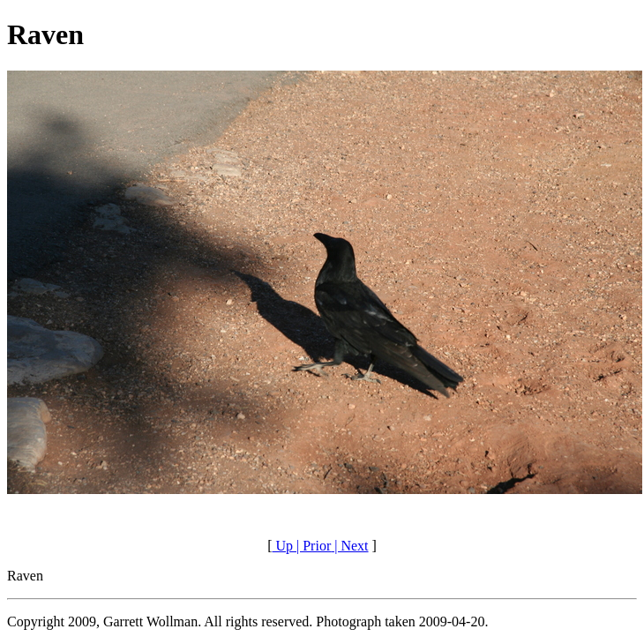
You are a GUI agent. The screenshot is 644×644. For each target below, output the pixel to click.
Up (282, 546)
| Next (349, 546)
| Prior (312, 546)
